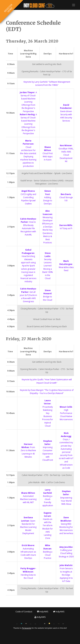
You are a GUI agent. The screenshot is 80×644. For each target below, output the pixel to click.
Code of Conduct (24, 612)
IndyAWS (43, 612)
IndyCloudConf (40, 6)
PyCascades (27, 628)
